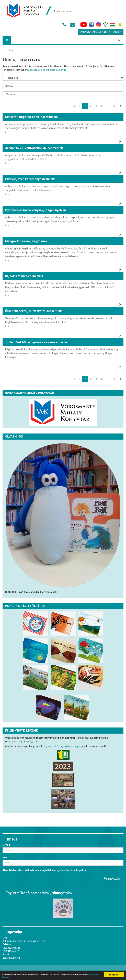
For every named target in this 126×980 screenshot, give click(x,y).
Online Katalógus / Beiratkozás (101, 32)
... (108, 106)
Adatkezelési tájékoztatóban (25, 870)
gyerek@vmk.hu (11, 958)
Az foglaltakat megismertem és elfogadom (45, 870)
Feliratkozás (112, 879)
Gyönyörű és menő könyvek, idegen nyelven (35, 210)
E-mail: (7, 845)
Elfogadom (114, 973)
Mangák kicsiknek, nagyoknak (26, 241)
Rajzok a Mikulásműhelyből (24, 276)
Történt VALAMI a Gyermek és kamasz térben (37, 342)
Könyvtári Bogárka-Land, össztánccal (31, 117)
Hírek (10, 50)
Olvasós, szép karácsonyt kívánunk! (30, 179)
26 (114, 106)
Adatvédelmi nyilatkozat (29, 977)
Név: (5, 857)
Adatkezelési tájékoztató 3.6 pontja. (47, 70)
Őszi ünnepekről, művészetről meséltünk (33, 311)
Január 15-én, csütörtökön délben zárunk (34, 148)
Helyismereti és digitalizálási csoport (62, 746)
